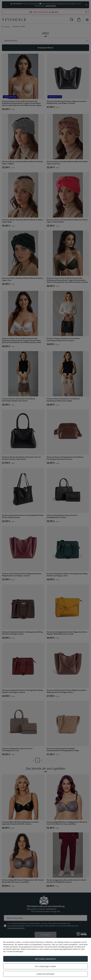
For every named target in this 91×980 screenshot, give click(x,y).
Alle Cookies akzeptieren (45, 959)
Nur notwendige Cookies (46, 966)
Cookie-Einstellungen (45, 974)
